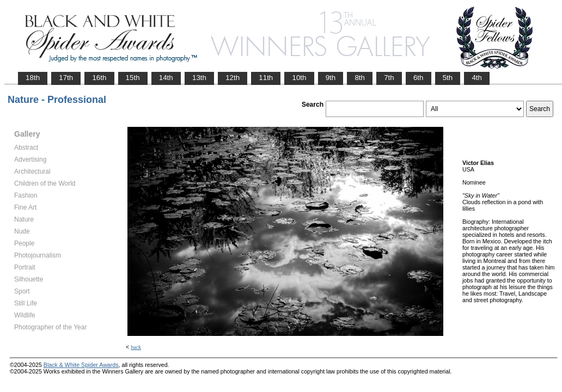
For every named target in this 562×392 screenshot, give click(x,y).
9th (331, 78)
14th (166, 78)
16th (99, 78)
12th (233, 78)
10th (299, 78)
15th (133, 78)
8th (360, 78)
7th (389, 78)
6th (419, 78)
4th (477, 78)
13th (199, 78)
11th (266, 78)
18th (33, 78)
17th (66, 78)
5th (448, 78)
